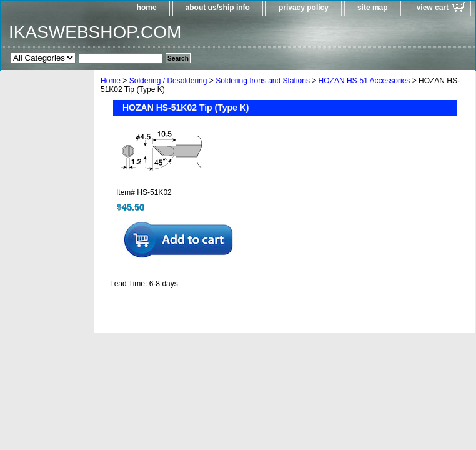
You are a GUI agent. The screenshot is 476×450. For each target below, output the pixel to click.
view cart (433, 7)
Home (111, 81)
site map (373, 7)
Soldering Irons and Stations (263, 81)
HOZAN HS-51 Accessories (364, 81)
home (147, 7)
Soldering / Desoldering (168, 81)
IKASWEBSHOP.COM (95, 32)
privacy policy (304, 7)
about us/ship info (218, 7)
